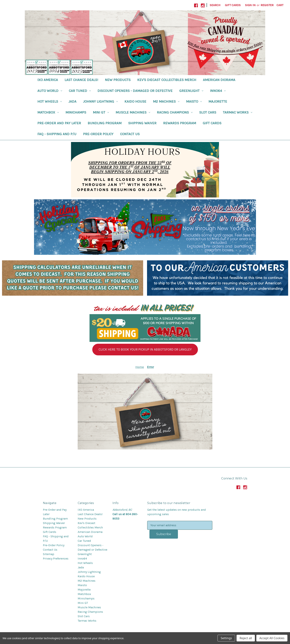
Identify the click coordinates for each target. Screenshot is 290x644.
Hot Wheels (50, 102)
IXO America (48, 80)
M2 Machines (166, 102)
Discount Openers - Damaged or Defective (135, 91)
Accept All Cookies (272, 638)
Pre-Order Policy (98, 134)
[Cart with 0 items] (280, 5)
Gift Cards (233, 5)
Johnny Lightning (100, 102)
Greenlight (191, 91)
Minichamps (76, 112)
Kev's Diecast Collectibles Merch (167, 80)
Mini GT (101, 112)
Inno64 (218, 91)
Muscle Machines (133, 112)
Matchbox (48, 112)
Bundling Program (105, 123)
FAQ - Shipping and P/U (57, 134)
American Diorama (219, 80)
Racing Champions (175, 112)
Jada (72, 102)
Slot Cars (208, 112)
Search (215, 5)
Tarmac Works (238, 112)
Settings (226, 638)
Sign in (250, 5)
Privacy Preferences (56, 558)
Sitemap (49, 554)
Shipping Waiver (142, 123)
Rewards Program (180, 123)
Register (267, 5)
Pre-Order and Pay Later (59, 123)
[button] (145, 350)
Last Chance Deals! (81, 80)
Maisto (194, 102)
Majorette (218, 102)
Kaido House (135, 102)
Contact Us (130, 134)
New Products (118, 80)
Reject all (246, 638)
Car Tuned (80, 91)
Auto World (50, 91)
